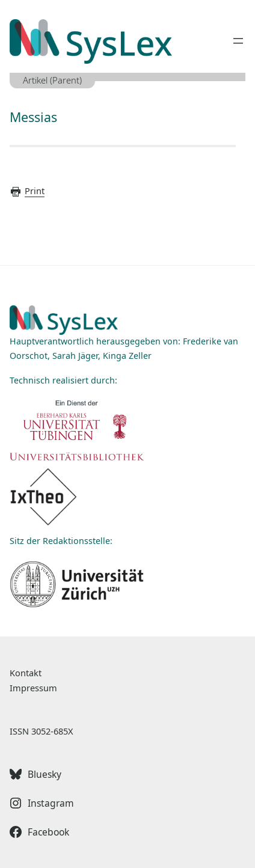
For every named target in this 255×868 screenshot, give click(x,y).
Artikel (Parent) (52, 80)
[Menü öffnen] (238, 41)
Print (27, 191)
